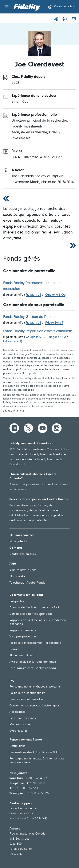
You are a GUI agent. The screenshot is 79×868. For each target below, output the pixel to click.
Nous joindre (18, 542)
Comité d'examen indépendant (31, 614)
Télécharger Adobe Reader (28, 583)
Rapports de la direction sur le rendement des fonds (38, 622)
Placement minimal (22, 656)
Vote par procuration (23, 637)
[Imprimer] (65, 19)
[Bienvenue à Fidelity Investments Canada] (27, 7)
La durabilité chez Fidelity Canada (33, 668)
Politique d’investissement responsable (35, 643)
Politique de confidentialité (27, 693)
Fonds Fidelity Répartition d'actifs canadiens (38, 331)
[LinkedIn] (14, 428)
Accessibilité (17, 712)
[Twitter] (28, 428)
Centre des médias (23, 554)
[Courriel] (74, 19)
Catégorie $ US (35, 337)
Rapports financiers (23, 630)
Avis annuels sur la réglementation (33, 662)
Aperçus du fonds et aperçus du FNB (34, 608)
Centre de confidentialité (26, 699)
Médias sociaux (20, 725)
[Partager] (56, 19)
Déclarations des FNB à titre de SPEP (34, 752)
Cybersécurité (19, 731)
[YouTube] (43, 428)
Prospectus (17, 601)
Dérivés (14, 649)
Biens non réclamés (23, 718)
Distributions (17, 746)
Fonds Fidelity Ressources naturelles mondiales (32, 286)
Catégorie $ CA (55, 295)
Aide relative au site (23, 570)
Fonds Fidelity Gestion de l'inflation (31, 317)
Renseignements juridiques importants (35, 687)
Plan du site (17, 577)
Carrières (16, 548)
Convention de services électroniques (34, 706)
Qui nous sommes (22, 535)
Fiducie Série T (54, 323)
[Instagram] (57, 428)
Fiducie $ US (33, 295)
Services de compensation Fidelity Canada (39, 499)
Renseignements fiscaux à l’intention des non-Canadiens (37, 761)
